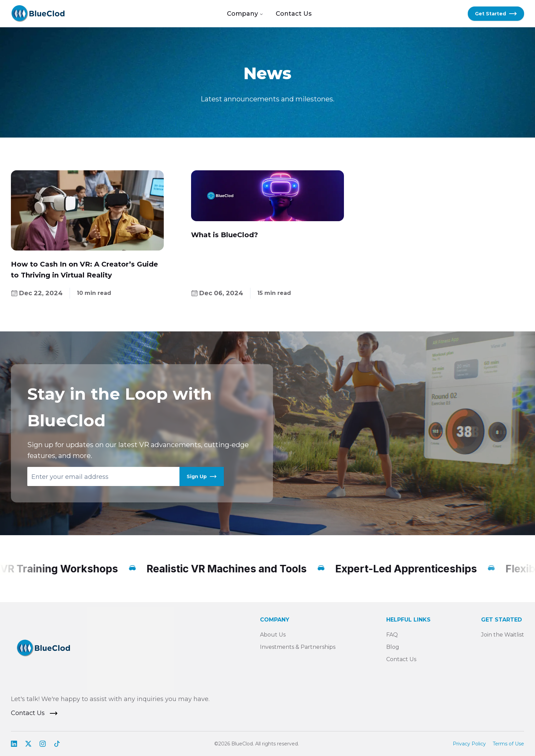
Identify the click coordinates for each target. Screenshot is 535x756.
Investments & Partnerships (298, 647)
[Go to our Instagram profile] (43, 744)
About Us (273, 635)
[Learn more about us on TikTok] (57, 744)
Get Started (496, 14)
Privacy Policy (469, 744)
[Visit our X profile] (28, 744)
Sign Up (202, 476)
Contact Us (294, 14)
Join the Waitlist (503, 635)
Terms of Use (508, 744)
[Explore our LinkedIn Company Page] (14, 744)
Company (245, 14)
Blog (393, 647)
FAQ (392, 635)
